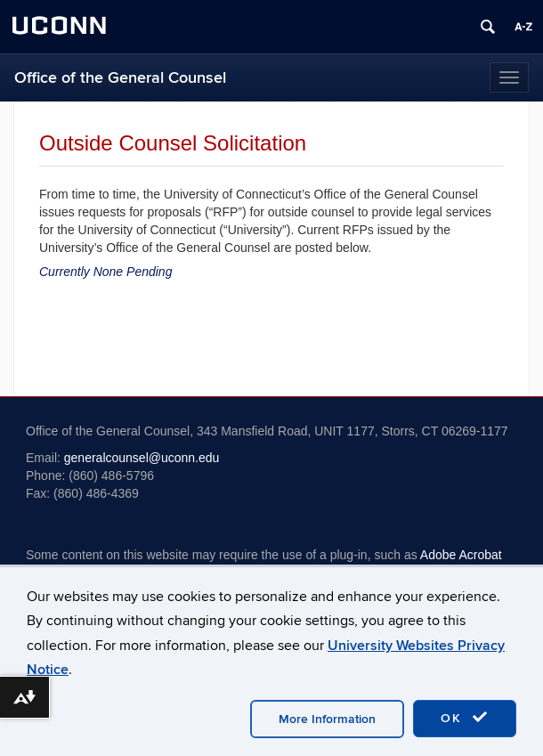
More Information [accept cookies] (327, 719)
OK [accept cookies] (465, 718)
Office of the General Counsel (120, 78)
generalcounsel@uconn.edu (142, 458)
